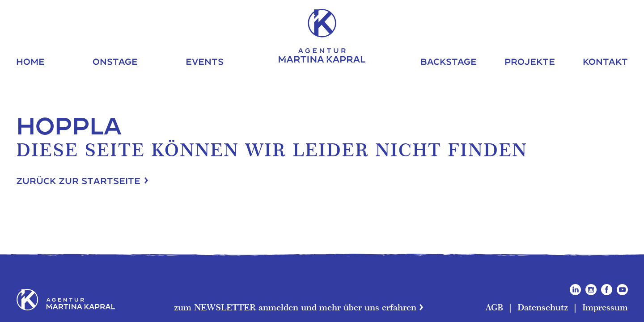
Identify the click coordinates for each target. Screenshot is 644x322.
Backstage (449, 61)
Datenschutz (543, 307)
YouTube (622, 290)
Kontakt (605, 61)
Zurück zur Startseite (78, 181)
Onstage (115, 61)
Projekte (530, 61)
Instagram (591, 290)
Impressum (605, 307)
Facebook (607, 290)
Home (30, 61)
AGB (494, 307)
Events (205, 61)
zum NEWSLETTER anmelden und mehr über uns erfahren (295, 307)
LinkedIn (575, 290)
